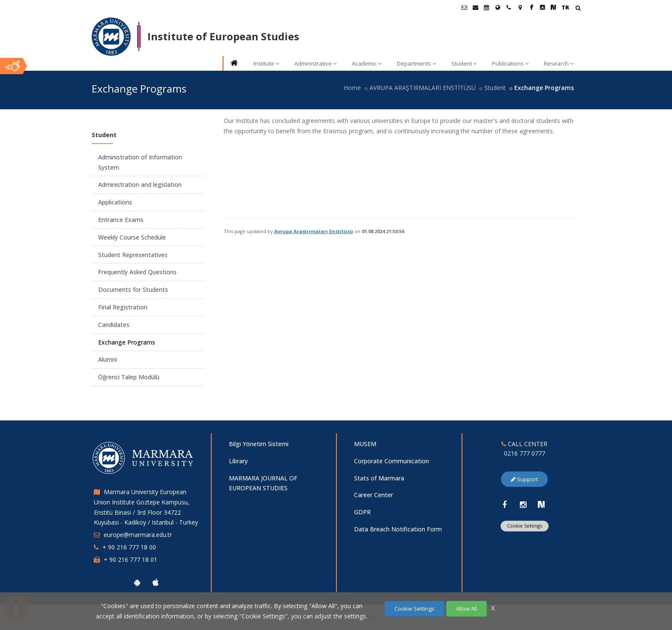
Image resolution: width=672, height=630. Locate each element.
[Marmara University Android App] (137, 582)
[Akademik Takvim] (486, 7)
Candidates (114, 325)
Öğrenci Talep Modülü (129, 377)
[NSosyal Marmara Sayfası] (553, 7)
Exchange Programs (127, 342)
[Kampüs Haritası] (520, 7)
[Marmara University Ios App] (156, 582)
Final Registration (123, 307)
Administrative (315, 63)
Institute (266, 63)
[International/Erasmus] (498, 7)
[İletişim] (509, 7)
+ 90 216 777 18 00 (129, 547)
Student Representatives (133, 255)
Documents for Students (133, 289)
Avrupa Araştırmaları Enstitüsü (314, 231)
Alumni (108, 359)
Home (352, 88)
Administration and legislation (140, 184)
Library (238, 461)
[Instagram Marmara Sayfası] (542, 7)
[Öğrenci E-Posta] (464, 7)
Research (559, 63)
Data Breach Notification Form (398, 529)
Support (524, 479)
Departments (416, 63)
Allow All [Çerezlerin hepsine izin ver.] (466, 609)
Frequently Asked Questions (137, 272)
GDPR (362, 512)
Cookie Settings (525, 526)
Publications (510, 63)
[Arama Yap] (578, 9)
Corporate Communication (391, 461)
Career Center (373, 495)
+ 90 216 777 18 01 (130, 559)
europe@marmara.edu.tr (138, 535)
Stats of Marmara (379, 478)
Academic (367, 63)
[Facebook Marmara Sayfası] (531, 7)
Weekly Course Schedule (132, 237)
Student (464, 63)
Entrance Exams (121, 220)
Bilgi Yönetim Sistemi (259, 444)
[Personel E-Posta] (475, 7)
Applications (115, 202)
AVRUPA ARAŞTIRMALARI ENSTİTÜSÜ (423, 88)
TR (565, 7)
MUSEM (365, 444)
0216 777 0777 (525, 453)
